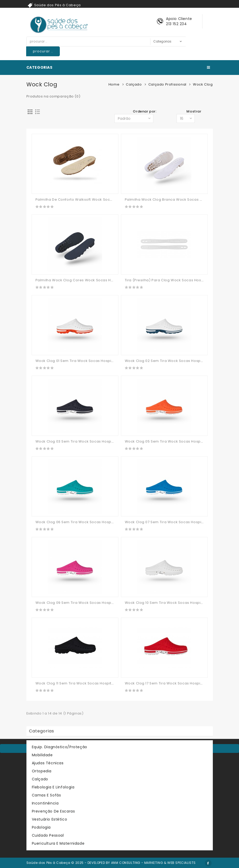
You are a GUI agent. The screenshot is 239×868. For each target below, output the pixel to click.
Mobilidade (42, 755)
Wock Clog (203, 84)
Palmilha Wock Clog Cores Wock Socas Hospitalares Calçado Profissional (103, 280)
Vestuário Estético (50, 819)
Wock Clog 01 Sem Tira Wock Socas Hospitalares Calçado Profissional (99, 361)
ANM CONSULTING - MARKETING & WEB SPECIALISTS (153, 863)
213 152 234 (176, 24)
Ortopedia (42, 771)
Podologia (41, 827)
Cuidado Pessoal (48, 835)
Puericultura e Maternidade (58, 843)
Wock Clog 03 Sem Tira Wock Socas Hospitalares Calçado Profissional (100, 441)
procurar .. (43, 51)
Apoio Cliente (179, 19)
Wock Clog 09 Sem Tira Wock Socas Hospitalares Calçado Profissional (100, 603)
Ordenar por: (145, 111)
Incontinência (45, 803)
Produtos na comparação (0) (53, 96)
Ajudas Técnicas (48, 763)
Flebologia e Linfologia (53, 787)
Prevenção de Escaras (53, 811)
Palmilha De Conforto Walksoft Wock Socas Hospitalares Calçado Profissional (107, 199)
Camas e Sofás (46, 795)
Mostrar (194, 111)
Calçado (134, 84)
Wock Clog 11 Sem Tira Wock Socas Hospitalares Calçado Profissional (99, 683)
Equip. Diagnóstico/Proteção (60, 747)
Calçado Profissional (167, 84)
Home (114, 84)
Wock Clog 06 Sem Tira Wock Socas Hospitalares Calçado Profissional (100, 522)
